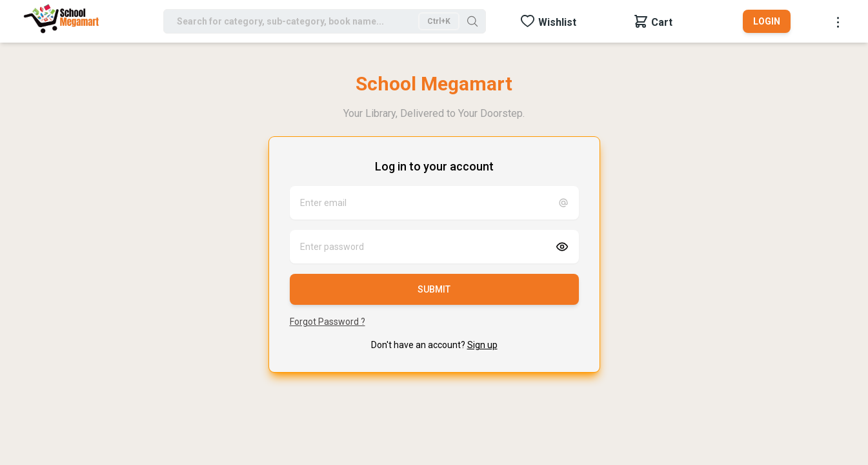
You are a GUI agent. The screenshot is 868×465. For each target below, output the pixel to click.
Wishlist (557, 22)
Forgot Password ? (328, 322)
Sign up (482, 345)
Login (767, 21)
